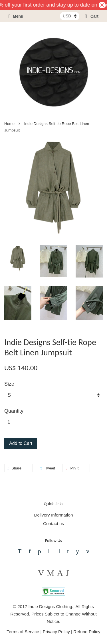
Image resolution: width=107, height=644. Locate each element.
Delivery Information (53, 515)
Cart (92, 16)
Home (9, 124)
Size (9, 384)
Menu (16, 16)
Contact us (53, 523)
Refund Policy (87, 632)
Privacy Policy (56, 632)
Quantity (14, 411)
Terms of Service (23, 632)
